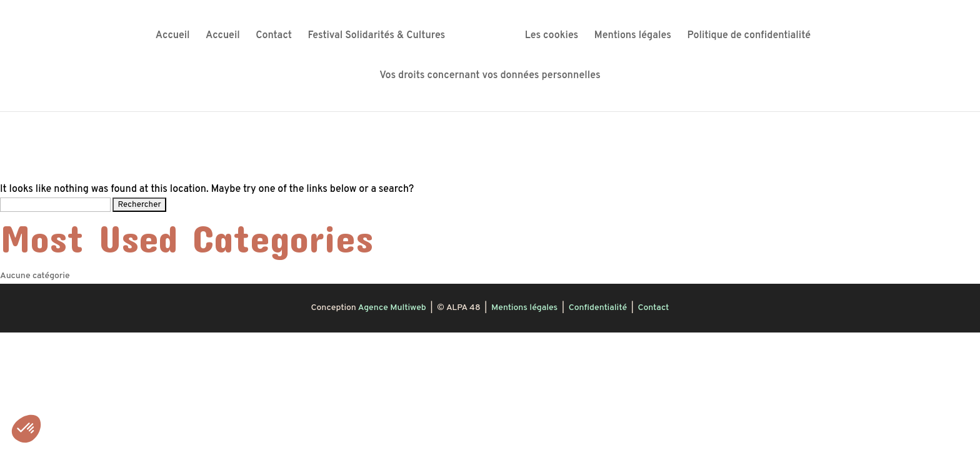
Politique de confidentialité (749, 37)
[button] (26, 429)
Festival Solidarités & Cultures (376, 37)
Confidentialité (598, 308)
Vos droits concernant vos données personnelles (490, 77)
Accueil (173, 37)
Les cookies (552, 37)
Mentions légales (633, 37)
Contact (274, 37)
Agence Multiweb (392, 308)
